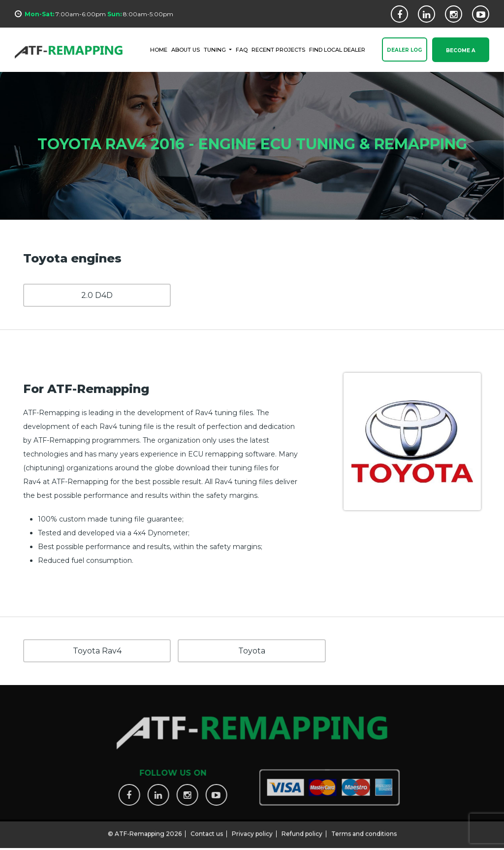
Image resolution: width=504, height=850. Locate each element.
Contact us (207, 830)
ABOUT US (186, 49)
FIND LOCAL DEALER (337, 49)
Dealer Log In (404, 55)
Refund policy (302, 830)
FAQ (242, 49)
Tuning (216, 49)
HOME (159, 49)
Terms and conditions (364, 830)
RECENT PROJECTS (278, 49)
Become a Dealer (461, 55)
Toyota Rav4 (97, 651)
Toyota (252, 651)
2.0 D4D (97, 295)
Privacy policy (252, 830)
